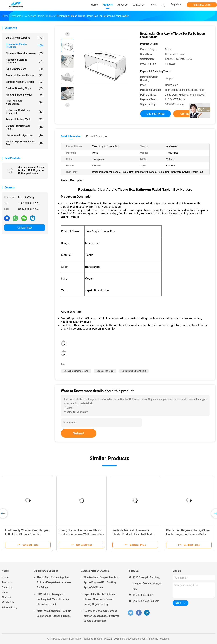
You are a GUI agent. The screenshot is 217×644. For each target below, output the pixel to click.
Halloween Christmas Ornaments (25, 112)
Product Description (97, 136)
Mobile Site (8, 602)
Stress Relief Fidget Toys (25, 135)
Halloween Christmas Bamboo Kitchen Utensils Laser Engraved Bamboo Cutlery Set (101, 616)
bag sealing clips (105, 371)
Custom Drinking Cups (25, 88)
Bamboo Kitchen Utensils (25, 82)
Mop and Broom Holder (25, 95)
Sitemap (6, 597)
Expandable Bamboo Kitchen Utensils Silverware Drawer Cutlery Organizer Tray (100, 599)
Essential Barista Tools (25, 120)
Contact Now (25, 228)
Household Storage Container (25, 61)
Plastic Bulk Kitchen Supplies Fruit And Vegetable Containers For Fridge (54, 582)
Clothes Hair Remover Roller (25, 127)
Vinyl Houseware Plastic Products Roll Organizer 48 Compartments (31, 170)
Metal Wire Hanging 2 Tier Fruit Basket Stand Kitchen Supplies (54, 613)
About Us (7, 587)
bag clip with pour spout (134, 371)
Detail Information (71, 136)
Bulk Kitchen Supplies (25, 38)
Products (7, 582)
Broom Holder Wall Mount (25, 75)
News (5, 592)
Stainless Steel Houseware (25, 53)
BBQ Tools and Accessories (25, 102)
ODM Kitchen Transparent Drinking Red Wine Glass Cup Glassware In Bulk (53, 599)
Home (5, 577)
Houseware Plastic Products (25, 46)
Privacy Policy (9, 607)
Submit (79, 433)
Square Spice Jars (25, 69)
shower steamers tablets (76, 371)
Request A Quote (202, 5)
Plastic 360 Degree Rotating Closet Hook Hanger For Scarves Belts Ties (188, 534)
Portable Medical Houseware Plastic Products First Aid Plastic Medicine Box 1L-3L (133, 534)
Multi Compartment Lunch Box (25, 143)
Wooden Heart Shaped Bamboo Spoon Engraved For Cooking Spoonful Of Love (101, 582)
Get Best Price (155, 114)
